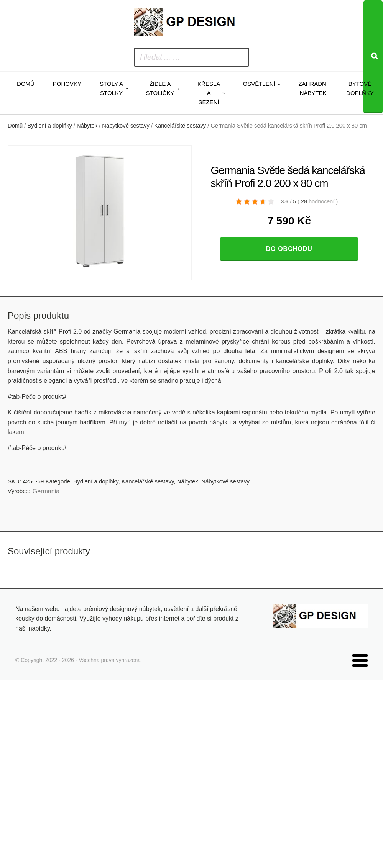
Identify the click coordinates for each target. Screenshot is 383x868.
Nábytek (87, 126)
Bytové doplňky (360, 88)
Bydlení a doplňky (50, 126)
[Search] (373, 57)
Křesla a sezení (209, 93)
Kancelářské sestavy (180, 126)
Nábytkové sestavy (126, 126)
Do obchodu (289, 249)
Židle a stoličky (160, 88)
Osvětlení (259, 84)
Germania (46, 491)
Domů (26, 84)
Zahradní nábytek (313, 88)
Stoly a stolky (111, 88)
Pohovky (67, 84)
